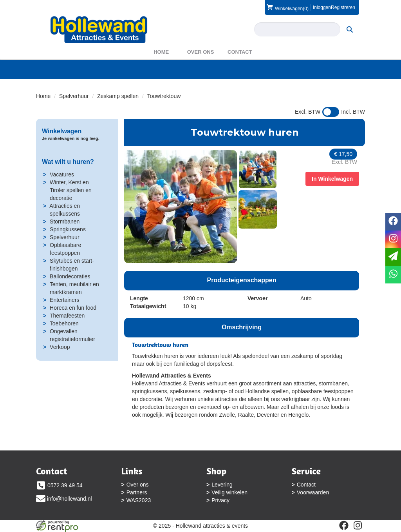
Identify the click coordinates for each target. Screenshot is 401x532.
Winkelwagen (62, 131)
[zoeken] (350, 29)
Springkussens (68, 229)
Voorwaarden (313, 492)
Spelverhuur (74, 96)
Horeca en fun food (73, 308)
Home (161, 52)
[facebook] (344, 525)
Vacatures (62, 174)
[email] (393, 257)
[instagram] (358, 525)
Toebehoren (64, 323)
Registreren (343, 7)
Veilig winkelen (229, 492)
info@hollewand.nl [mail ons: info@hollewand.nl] (70, 499)
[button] (132, 209)
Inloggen (322, 7)
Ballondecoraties (70, 276)
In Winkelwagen (332, 179)
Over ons (201, 52)
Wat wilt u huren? (68, 162)
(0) (288, 7)
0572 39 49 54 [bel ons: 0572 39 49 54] (65, 485)
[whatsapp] (393, 275)
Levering (222, 485)
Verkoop (60, 347)
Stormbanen (65, 222)
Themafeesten (67, 316)
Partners (137, 492)
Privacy (220, 500)
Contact (240, 52)
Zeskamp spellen (118, 96)
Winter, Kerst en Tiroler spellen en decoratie (71, 190)
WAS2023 (139, 500)
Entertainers (64, 300)
